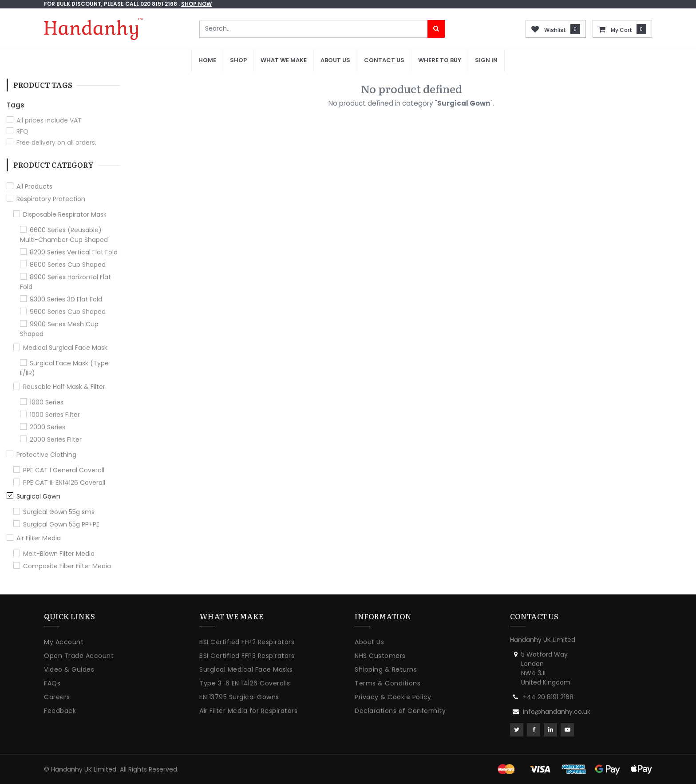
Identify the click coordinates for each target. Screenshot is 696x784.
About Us (369, 642)
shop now (196, 4)
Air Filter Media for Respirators (248, 711)
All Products (34, 186)
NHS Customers (380, 656)
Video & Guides (69, 669)
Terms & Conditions (388, 683)
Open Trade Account (79, 656)
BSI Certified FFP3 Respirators (247, 656)
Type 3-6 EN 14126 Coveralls (245, 683)
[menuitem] (207, 61)
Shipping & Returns (386, 669)
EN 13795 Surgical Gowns (239, 697)
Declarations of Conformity (400, 711)
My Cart (621, 30)
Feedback (60, 711)
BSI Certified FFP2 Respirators (247, 642)
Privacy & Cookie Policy (393, 697)
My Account (64, 642)
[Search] (436, 29)
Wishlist (555, 30)
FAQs (52, 683)
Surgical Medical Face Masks (246, 669)
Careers (57, 697)
